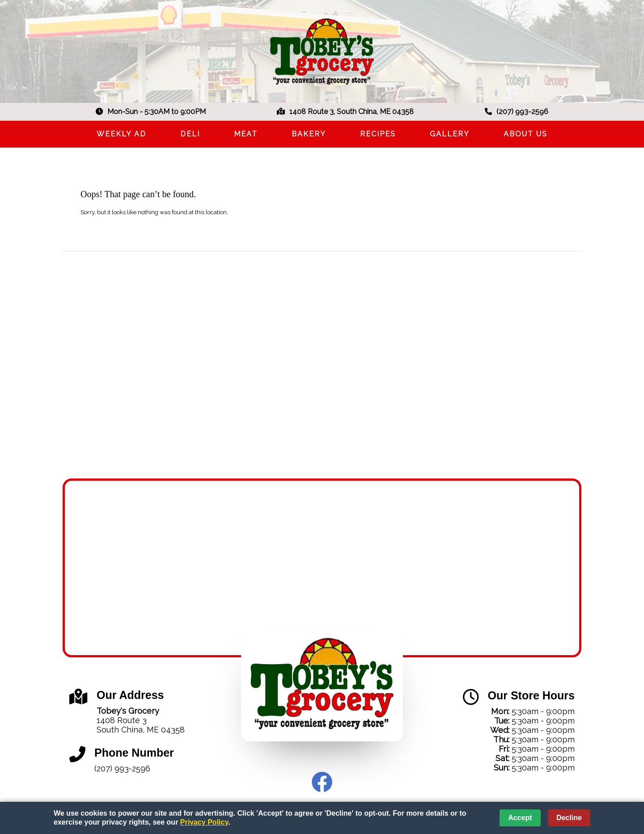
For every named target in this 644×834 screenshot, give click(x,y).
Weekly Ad (121, 134)
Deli (190, 134)
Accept (520, 818)
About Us (525, 134)
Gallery (450, 134)
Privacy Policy (204, 822)
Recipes (378, 134)
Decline (569, 818)
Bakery (309, 134)
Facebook (322, 782)
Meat (246, 134)
